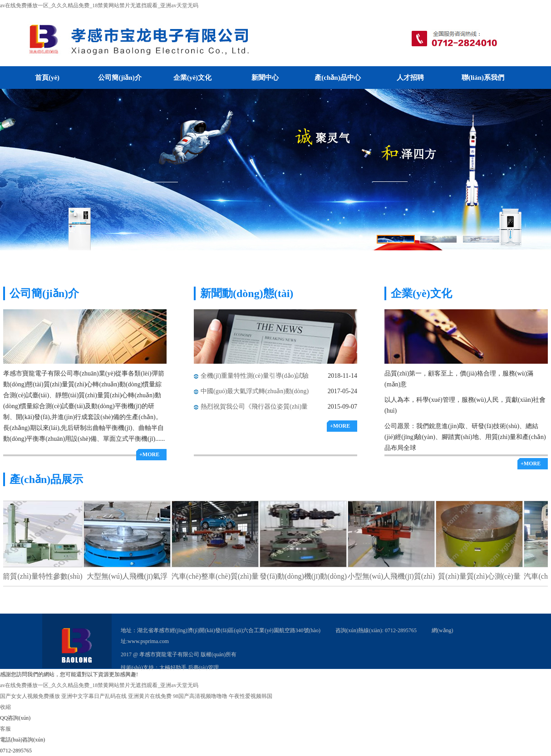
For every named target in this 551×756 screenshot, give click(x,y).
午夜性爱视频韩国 (251, 696)
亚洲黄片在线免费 (150, 696)
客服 (5, 729)
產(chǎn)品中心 (337, 78)
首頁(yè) (47, 78)
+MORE (149, 454)
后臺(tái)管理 (203, 668)
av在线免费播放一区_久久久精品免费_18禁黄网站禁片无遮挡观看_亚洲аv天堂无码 (99, 5)
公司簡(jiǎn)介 (120, 78)
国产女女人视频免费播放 (30, 696)
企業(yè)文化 (192, 78)
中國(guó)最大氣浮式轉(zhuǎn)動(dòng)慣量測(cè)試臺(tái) (255, 393)
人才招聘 (410, 78)
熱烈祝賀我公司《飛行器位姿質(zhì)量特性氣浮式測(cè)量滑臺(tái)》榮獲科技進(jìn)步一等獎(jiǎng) (255, 409)
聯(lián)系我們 (483, 78)
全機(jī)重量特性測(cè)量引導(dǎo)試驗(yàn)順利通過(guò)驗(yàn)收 (255, 378)
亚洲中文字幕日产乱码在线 (94, 696)
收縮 (5, 707)
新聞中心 (265, 78)
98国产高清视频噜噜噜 (200, 696)
